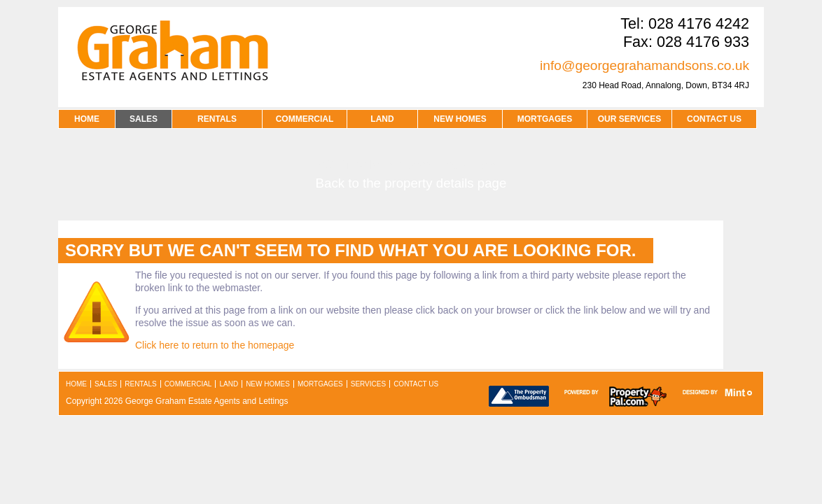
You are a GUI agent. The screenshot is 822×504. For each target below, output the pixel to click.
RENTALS (217, 119)
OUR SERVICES (629, 119)
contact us (714, 119)
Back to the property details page (411, 183)
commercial (188, 384)
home (76, 384)
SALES (144, 119)
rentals (140, 384)
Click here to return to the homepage (215, 345)
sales (106, 384)
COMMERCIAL (305, 119)
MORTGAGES (545, 119)
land (229, 384)
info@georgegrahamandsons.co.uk (645, 65)
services (368, 384)
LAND (382, 119)
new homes (268, 384)
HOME (87, 119)
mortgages (320, 384)
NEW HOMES (460, 119)
